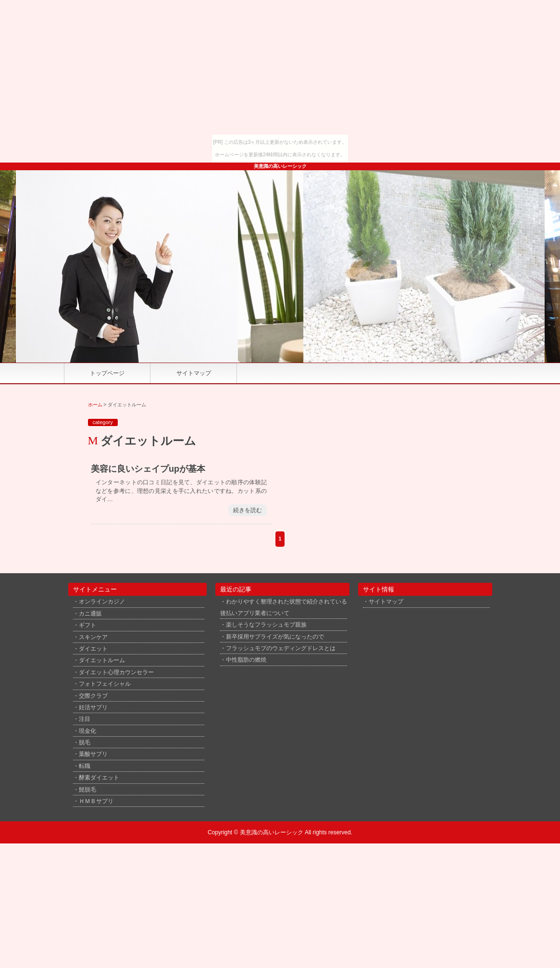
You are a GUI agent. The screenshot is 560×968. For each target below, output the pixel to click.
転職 (85, 766)
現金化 (87, 731)
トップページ (107, 373)
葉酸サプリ (93, 754)
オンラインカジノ (102, 601)
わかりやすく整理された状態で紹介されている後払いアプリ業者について (284, 607)
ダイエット (93, 648)
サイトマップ (194, 373)
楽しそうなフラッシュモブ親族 (266, 624)
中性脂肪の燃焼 (246, 660)
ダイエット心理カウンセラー (116, 672)
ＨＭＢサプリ (96, 801)
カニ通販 (90, 613)
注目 (85, 719)
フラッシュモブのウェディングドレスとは (281, 648)
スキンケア (93, 637)
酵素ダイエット (99, 777)
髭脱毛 (87, 789)
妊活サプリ (93, 707)
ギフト (87, 625)
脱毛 (85, 742)
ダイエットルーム (102, 660)
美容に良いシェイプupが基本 (148, 469)
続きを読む (248, 510)
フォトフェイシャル (105, 684)
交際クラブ (93, 696)
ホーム (95, 405)
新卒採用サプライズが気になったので (275, 636)
